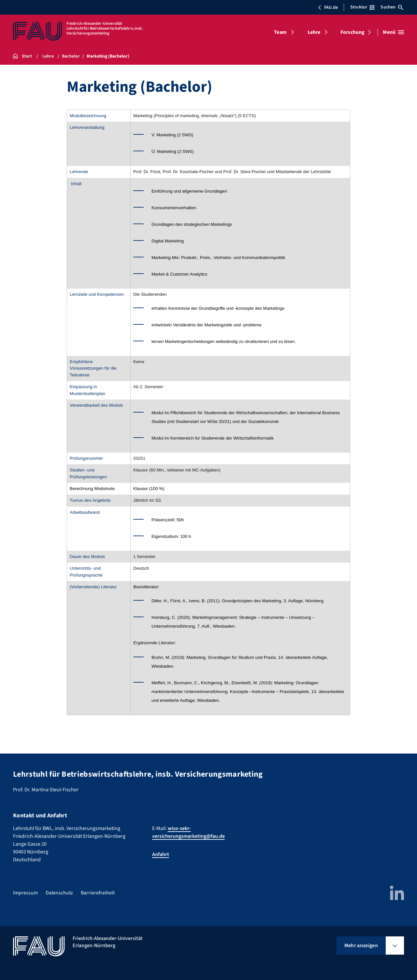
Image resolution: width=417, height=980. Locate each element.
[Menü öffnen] (393, 32)
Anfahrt (161, 854)
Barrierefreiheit (98, 893)
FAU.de (328, 7)
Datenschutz (59, 893)
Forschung (352, 32)
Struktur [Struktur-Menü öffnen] (362, 7)
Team (280, 32)
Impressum (25, 893)
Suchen (392, 7)
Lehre (314, 32)
